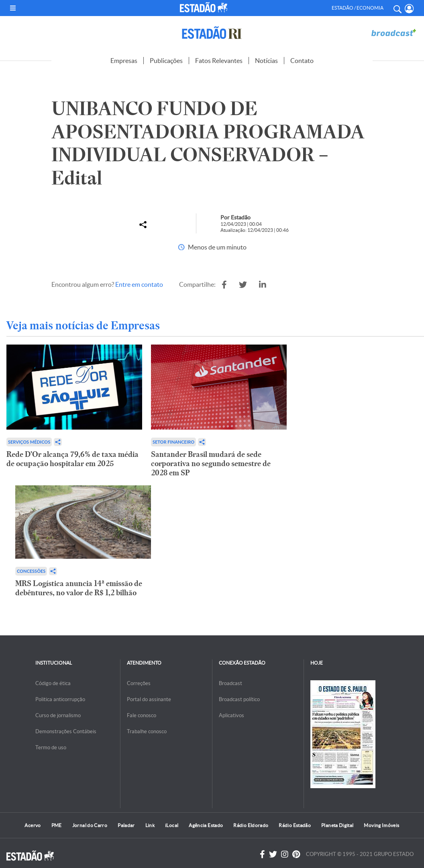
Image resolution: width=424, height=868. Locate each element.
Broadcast (230, 683)
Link (150, 825)
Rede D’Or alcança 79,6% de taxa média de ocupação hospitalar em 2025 (72, 459)
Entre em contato (139, 284)
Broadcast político (239, 699)
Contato (302, 61)
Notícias (266, 61)
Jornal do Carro (90, 825)
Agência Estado (206, 825)
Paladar (126, 825)
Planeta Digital (337, 825)
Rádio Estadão (295, 825)
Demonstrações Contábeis (66, 731)
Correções (139, 683)
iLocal (172, 825)
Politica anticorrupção (60, 699)
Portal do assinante (149, 699)
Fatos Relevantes (219, 61)
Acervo (33, 825)
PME (57, 825)
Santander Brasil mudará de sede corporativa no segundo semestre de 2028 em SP (211, 463)
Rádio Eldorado (251, 825)
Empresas (124, 61)
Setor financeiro (173, 442)
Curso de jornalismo (58, 715)
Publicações (166, 61)
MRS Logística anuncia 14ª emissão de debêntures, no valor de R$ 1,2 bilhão (79, 588)
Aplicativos (231, 715)
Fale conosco (142, 715)
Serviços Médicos (29, 442)
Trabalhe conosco (147, 731)
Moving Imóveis (381, 825)
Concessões (31, 571)
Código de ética (53, 683)
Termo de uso (51, 747)
